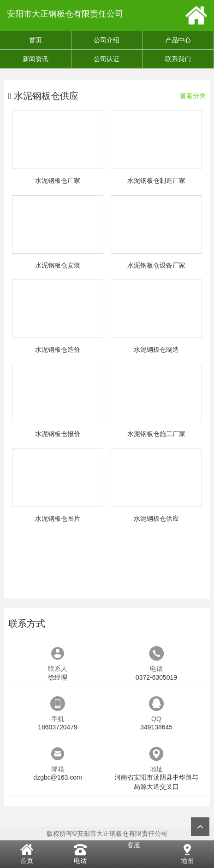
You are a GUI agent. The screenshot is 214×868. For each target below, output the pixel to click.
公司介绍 (107, 40)
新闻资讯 (36, 59)
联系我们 (178, 59)
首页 (36, 40)
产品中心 (178, 40)
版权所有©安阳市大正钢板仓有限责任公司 (107, 833)
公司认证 (107, 59)
